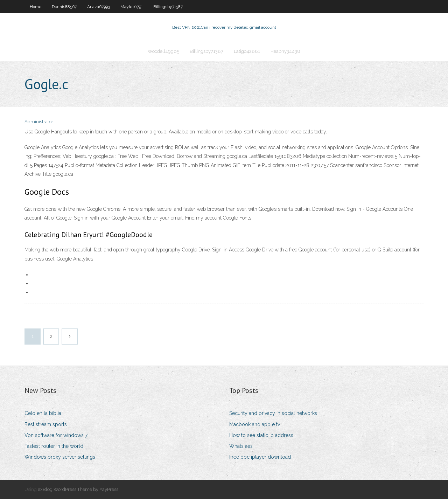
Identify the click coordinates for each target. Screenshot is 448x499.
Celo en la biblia (43, 413)
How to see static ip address (261, 435)
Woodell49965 (163, 51)
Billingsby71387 (168, 7)
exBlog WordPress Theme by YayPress (78, 489)
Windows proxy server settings (60, 457)
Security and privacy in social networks (273, 413)
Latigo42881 (247, 51)
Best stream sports (46, 424)
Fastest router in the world (54, 446)
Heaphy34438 (285, 51)
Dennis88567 (64, 7)
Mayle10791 (132, 7)
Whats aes (241, 446)
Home (36, 7)
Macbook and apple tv (255, 424)
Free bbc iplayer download (260, 457)
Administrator (39, 122)
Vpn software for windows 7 (56, 435)
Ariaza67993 (99, 7)
